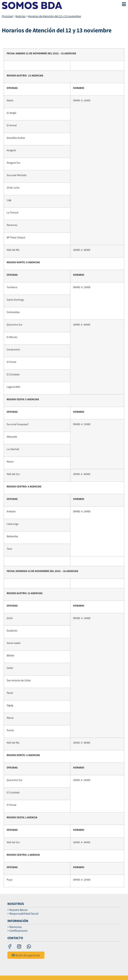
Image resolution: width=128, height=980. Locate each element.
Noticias (20, 16)
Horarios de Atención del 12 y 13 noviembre (54, 16)
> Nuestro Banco (18, 910)
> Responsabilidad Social (23, 914)
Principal (7, 16)
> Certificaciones (18, 931)
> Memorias (15, 927)
